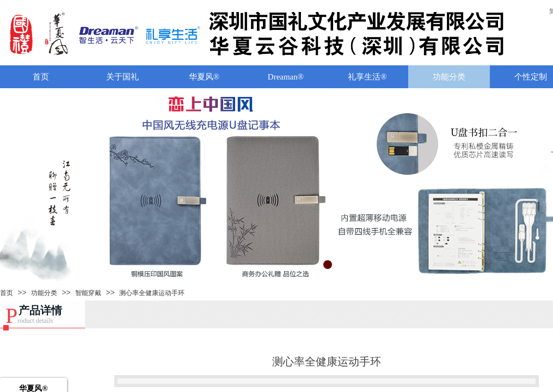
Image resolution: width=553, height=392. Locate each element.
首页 (41, 77)
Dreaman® (286, 77)
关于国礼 (122, 77)
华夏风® (204, 77)
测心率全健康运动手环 (152, 293)
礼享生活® (367, 77)
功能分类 (449, 77)
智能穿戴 (88, 293)
